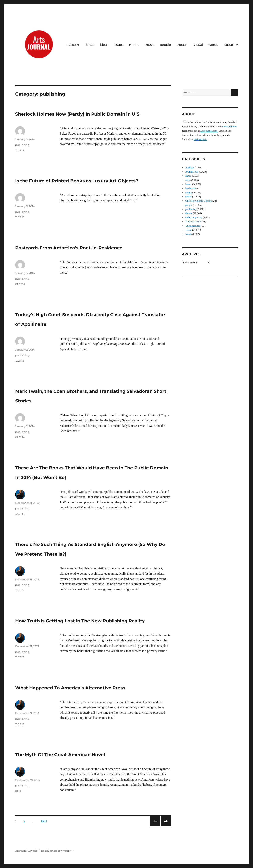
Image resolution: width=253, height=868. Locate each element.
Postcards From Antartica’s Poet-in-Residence (69, 248)
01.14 (18, 791)
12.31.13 (19, 590)
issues (119, 45)
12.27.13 (20, 150)
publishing (22, 145)
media (134, 45)
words (213, 45)
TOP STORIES (193, 222)
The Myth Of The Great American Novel (60, 755)
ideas (104, 45)
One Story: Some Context (199, 201)
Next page (166, 826)
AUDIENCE (192, 172)
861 (45, 821)
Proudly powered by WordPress (57, 851)
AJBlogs (190, 167)
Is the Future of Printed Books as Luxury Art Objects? (77, 181)
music (150, 45)
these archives (229, 127)
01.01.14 (20, 437)
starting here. (200, 139)
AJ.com (73, 45)
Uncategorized (193, 226)
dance (90, 45)
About (228, 45)
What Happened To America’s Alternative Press (70, 688)
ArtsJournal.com (209, 131)
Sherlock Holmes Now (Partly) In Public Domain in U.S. (78, 114)
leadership (191, 188)
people (165, 45)
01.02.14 (20, 284)
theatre (182, 45)
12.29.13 (20, 217)
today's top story (194, 217)
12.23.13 (20, 657)
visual (198, 45)
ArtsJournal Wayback (26, 851)
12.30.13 (20, 514)
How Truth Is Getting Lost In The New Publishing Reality (80, 621)
